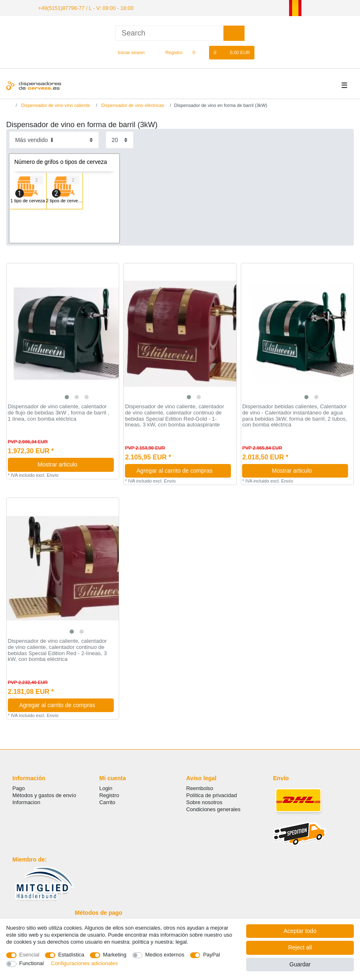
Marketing (115, 955)
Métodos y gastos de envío (44, 795)
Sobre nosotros (205, 802)
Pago (19, 787)
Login (106, 787)
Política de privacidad (212, 795)
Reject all (300, 947)
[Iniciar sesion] (128, 52)
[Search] (234, 32)
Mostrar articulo (73, 464)
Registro (109, 795)
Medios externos (165, 955)
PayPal (211, 955)
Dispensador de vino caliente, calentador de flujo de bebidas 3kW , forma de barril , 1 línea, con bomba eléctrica (59, 412)
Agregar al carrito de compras (181, 470)
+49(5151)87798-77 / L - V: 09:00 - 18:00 (82, 7)
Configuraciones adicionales (85, 963)
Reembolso (200, 787)
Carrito (107, 802)
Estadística (71, 955)
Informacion (26, 802)
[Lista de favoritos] (198, 52)
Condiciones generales (214, 809)
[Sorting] (54, 139)
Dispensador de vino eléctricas (132, 105)
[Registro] (169, 52)
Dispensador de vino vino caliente (55, 105)
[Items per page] (120, 139)
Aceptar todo (300, 931)
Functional (32, 963)
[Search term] (169, 32)
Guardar (300, 964)
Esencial (29, 955)
